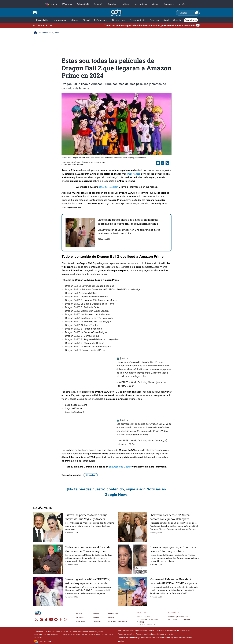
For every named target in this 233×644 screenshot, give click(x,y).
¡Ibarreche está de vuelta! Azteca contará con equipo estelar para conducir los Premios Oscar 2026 (170, 517)
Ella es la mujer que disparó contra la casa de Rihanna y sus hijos (173, 549)
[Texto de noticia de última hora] (124, 26)
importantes (134, 174)
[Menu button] (45, 13)
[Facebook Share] (158, 163)
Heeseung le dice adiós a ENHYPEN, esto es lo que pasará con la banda (88, 581)
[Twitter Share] (163, 163)
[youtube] (51, 620)
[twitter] (36, 620)
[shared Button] (167, 163)
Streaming (91, 475)
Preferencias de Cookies (145, 630)
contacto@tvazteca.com (178, 617)
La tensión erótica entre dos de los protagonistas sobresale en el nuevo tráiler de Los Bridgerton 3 (128, 222)
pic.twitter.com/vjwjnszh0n (131, 376)
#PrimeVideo (161, 373)
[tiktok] (46, 620)
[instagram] (41, 620)
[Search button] (197, 13)
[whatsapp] (65, 620)
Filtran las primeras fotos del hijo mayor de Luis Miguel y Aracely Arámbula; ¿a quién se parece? (86, 517)
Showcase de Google (121, 467)
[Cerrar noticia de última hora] (198, 26)
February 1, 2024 (125, 386)
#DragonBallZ (145, 373)
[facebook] (61, 620)
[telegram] (56, 620)
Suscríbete (191, 20)
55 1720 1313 (173, 619)
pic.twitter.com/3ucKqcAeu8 (132, 435)
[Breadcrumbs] (36, 33)
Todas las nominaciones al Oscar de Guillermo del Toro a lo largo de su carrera (88, 549)
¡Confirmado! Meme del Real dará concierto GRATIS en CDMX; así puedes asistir (174, 581)
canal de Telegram (109, 187)
